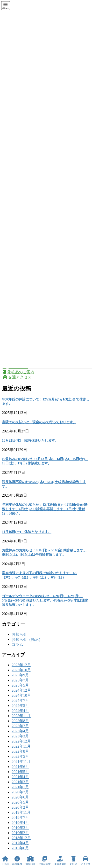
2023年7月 (20, 726)
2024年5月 (20, 706)
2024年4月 (20, 711)
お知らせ (19, 634)
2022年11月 (21, 746)
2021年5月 (20, 772)
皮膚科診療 (45, 861)
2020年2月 (20, 807)
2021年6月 (20, 767)
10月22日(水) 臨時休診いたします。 (30, 441)
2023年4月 (20, 731)
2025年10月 (21, 670)
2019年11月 (21, 812)
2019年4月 (20, 823)
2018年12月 (21, 838)
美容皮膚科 (60, 861)
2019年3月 (20, 828)
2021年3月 (20, 782)
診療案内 (17, 861)
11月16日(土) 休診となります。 (27, 532)
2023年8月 (20, 721)
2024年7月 (20, 700)
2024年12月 (21, 690)
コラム (17, 645)
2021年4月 (20, 777)
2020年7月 (20, 792)
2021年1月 (20, 787)
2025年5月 (20, 685)
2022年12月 (21, 741)
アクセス (85, 861)
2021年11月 (21, 762)
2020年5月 (20, 802)
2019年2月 (20, 833)
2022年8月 (20, 751)
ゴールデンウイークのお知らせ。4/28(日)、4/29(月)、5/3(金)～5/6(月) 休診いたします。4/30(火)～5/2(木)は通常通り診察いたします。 (45, 600)
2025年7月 (20, 680)
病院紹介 (30, 861)
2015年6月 (20, 848)
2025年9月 (20, 675)
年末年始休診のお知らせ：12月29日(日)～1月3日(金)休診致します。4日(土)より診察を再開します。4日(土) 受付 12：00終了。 (45, 509)
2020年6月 (20, 797)
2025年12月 (21, 665)
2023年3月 (20, 736)
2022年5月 (20, 756)
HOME (5, 861)
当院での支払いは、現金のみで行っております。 (39, 422)
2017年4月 (20, 843)
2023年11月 (21, 716)
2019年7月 (20, 817)
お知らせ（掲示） (27, 639)
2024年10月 (21, 695)
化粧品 (73, 861)
